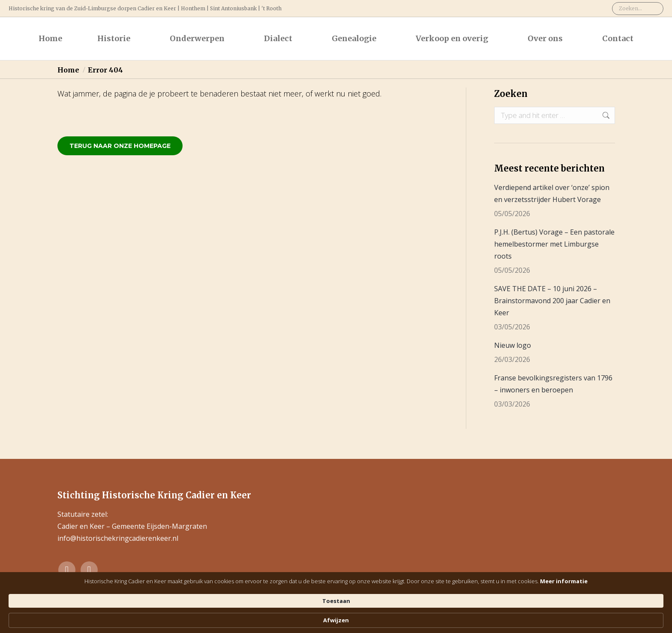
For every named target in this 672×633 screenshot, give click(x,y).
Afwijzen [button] (507, 616)
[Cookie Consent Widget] (336, 616)
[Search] (638, 9)
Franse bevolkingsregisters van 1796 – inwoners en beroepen (553, 384)
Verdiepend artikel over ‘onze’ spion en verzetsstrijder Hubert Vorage (552, 193)
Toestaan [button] (454, 616)
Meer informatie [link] (350, 620)
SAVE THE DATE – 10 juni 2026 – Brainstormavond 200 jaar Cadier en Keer (552, 301)
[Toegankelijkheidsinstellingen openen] (658, 598)
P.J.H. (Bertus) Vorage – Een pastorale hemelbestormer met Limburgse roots (554, 244)
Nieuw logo (513, 345)
